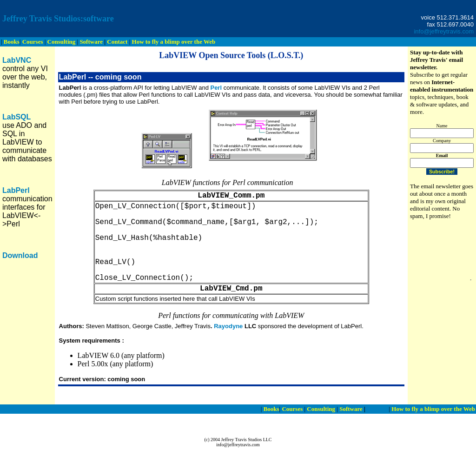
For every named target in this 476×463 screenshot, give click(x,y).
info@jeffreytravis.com (444, 31)
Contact (377, 409)
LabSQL (17, 117)
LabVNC (17, 60)
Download (20, 255)
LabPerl (16, 190)
